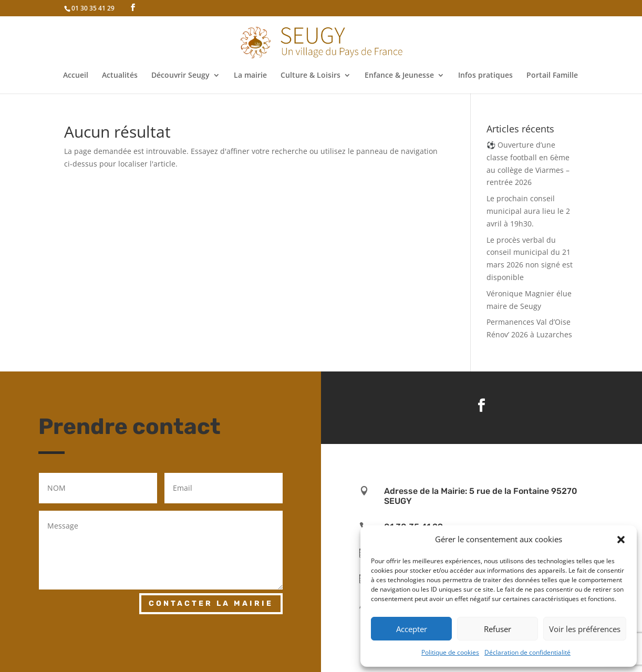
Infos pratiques (485, 76)
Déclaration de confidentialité (527, 652)
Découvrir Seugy (180, 76)
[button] (621, 540)
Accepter (412, 629)
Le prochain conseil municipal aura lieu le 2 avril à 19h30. (528, 211)
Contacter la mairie (211, 603)
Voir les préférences (585, 629)
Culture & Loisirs (310, 76)
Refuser (498, 629)
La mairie (250, 76)
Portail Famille (552, 76)
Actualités (120, 76)
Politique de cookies (450, 652)
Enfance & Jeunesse (399, 76)
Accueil (76, 76)
